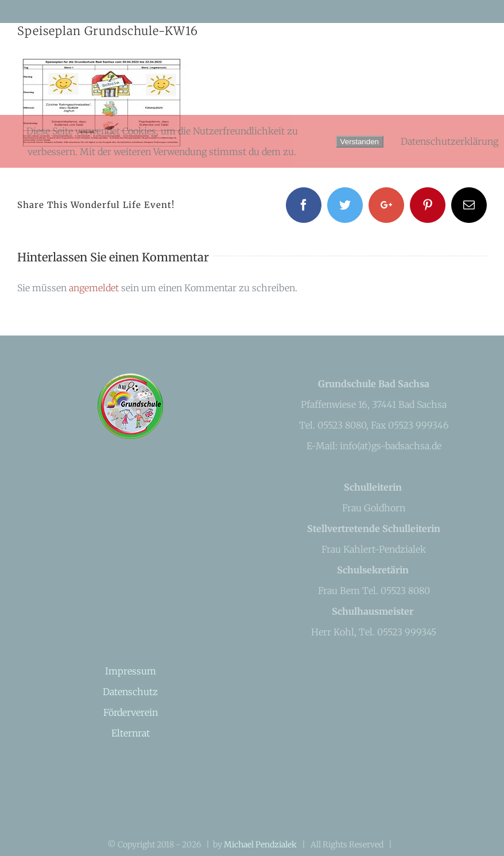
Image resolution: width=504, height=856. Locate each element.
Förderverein (131, 712)
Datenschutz (130, 692)
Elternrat (131, 733)
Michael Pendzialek (260, 845)
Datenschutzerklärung (449, 141)
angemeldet (94, 288)
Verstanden (360, 142)
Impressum (131, 671)
